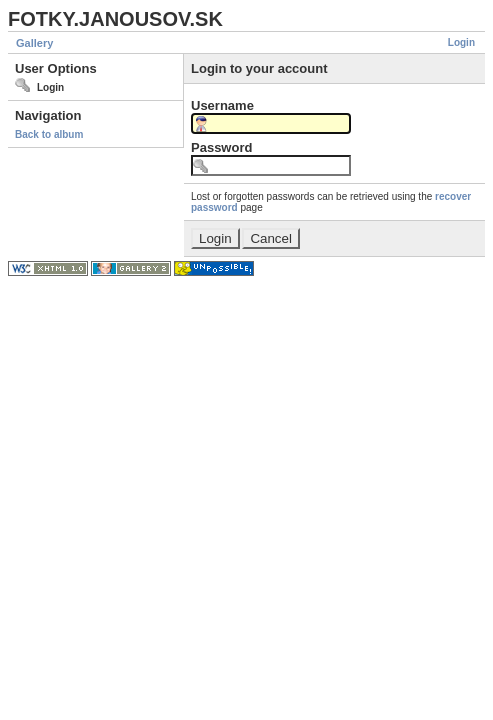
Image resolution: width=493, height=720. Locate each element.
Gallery (34, 43)
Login (461, 42)
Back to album (49, 134)
